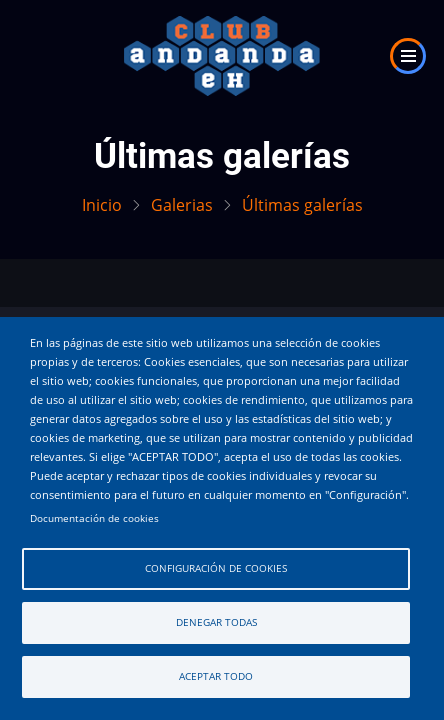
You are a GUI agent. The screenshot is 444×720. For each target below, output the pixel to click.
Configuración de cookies (216, 568)
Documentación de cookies (94, 518)
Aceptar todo (216, 676)
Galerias (182, 205)
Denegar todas (216, 622)
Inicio (102, 205)
